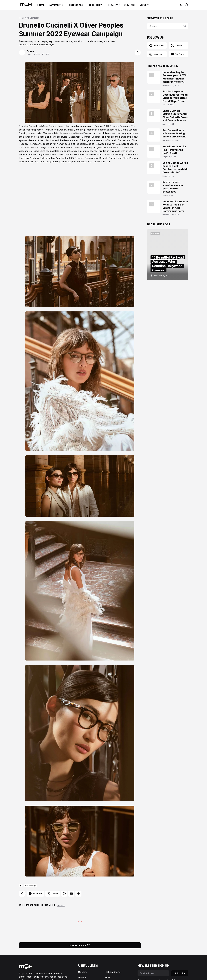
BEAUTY (113, 5)
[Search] (185, 5)
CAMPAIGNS (56, 5)
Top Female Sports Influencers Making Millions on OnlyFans (174, 133)
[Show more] (78, 894)
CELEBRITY (96, 5)
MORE (143, 5)
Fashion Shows (113, 972)
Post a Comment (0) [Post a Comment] (80, 945)
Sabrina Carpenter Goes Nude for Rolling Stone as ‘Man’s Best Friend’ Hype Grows (175, 96)
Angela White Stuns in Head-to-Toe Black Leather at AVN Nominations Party (175, 206)
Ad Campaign (33, 18)
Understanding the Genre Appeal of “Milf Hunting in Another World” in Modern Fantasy (175, 77)
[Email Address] (153, 973)
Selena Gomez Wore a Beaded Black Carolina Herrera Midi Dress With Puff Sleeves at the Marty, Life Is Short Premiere (175, 168)
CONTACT (130, 5)
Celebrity (83, 972)
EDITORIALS (76, 5)
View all (61, 905)
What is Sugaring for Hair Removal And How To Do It (174, 150)
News (107, 977)
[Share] (138, 52)
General (82, 977)
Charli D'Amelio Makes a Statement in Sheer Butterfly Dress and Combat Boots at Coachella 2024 (175, 116)
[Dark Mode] (179, 5)
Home (22, 18)
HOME (41, 5)
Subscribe (180, 973)
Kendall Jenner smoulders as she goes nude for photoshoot (173, 187)
